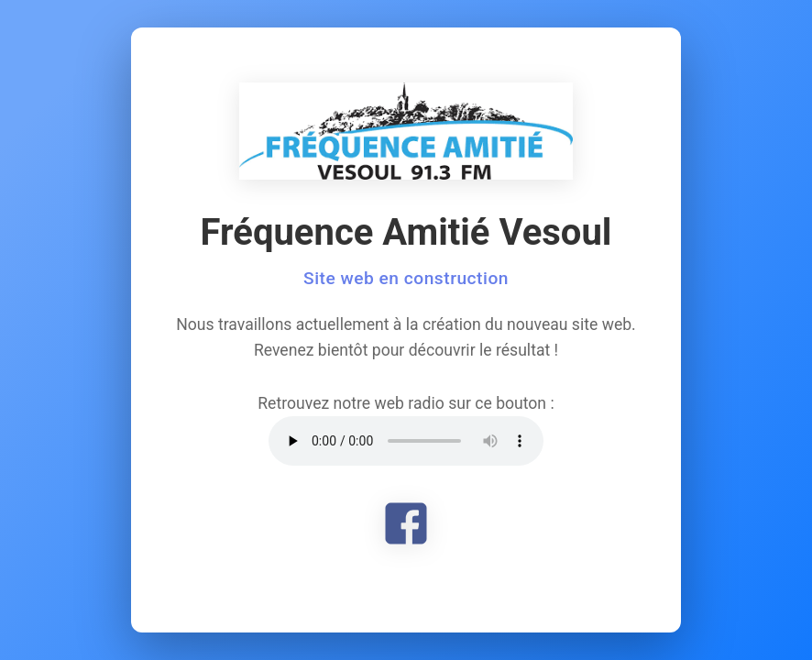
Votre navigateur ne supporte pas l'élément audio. (406, 441)
